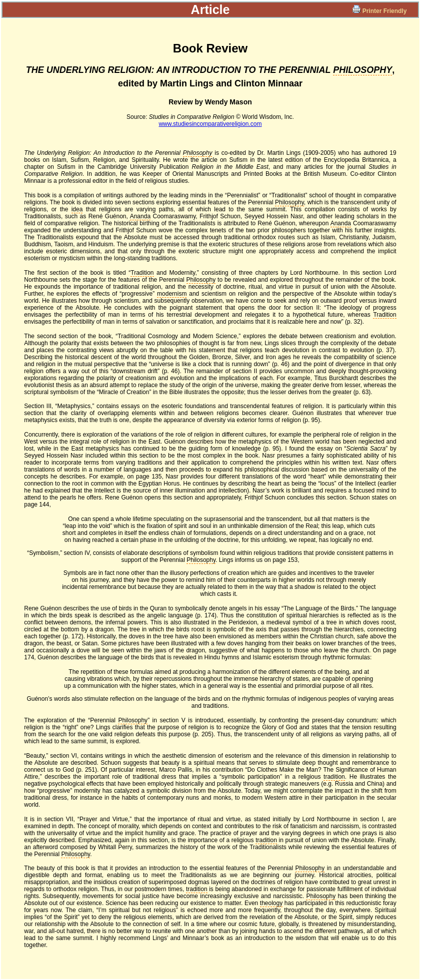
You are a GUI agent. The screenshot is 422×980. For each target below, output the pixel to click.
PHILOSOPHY (362, 70)
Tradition (142, 273)
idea (77, 209)
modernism (172, 294)
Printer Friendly (380, 11)
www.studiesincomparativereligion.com (210, 124)
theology (271, 903)
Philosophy (198, 153)
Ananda (140, 216)
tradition (334, 777)
